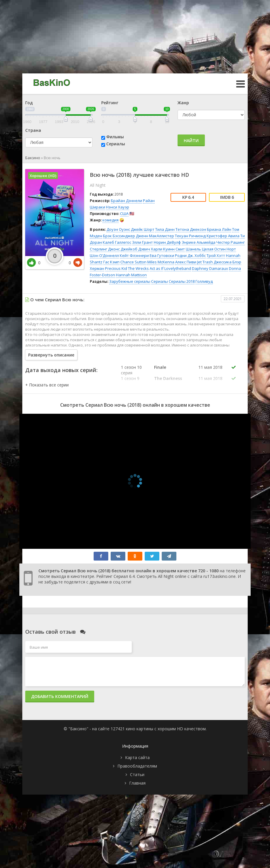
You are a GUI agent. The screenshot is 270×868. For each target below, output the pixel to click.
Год (29, 103)
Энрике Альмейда (199, 242)
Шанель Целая (200, 249)
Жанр (183, 103)
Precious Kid (116, 268)
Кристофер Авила (223, 236)
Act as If (157, 268)
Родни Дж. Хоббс (190, 255)
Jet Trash (205, 262)
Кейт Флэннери (134, 255)
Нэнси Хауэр (118, 207)
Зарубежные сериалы (130, 281)
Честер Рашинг (231, 242)
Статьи (137, 774)
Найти (191, 141)
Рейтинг (110, 103)
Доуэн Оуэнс (118, 229)
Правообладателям (137, 766)
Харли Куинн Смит (168, 249)
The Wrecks (138, 268)
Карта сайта (137, 757)
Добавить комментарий (60, 696)
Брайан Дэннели (126, 201)
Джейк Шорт (143, 229)
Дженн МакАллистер (155, 236)
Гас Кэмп (111, 262)
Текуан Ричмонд (190, 236)
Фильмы (115, 137)
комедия (110, 220)
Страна (33, 130)
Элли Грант (142, 242)
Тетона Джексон (191, 229)
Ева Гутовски (162, 255)
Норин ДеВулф (167, 242)
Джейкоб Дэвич (135, 249)
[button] (47, 385)
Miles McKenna (161, 262)
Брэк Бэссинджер (119, 236)
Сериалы (116, 144)
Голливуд (204, 281)
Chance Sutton (133, 262)
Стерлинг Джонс (105, 249)
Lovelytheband (178, 268)
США (124, 213)
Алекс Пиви (186, 262)
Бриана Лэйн (219, 229)
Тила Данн (165, 229)
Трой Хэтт (216, 255)
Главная (137, 783)
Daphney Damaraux (210, 268)
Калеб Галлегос (117, 242)
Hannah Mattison (131, 275)
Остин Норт (225, 249)
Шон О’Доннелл (104, 255)
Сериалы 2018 (182, 281)
